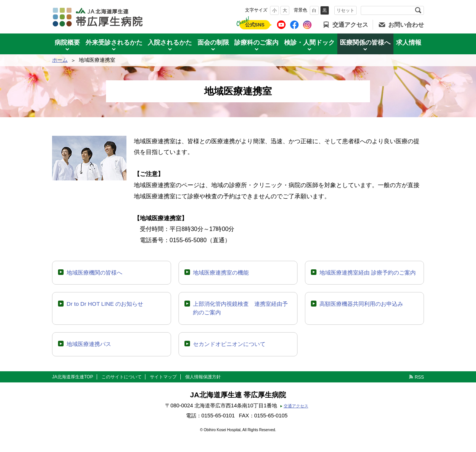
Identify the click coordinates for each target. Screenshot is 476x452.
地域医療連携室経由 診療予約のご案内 (368, 273)
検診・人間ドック (309, 43)
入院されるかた (170, 43)
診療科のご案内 (256, 43)
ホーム (60, 60)
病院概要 (67, 43)
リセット (345, 10)
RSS (419, 377)
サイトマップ (163, 377)
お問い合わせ (406, 25)
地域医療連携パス (89, 344)
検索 (418, 10)
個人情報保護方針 (203, 377)
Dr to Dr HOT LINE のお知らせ (105, 304)
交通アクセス (350, 25)
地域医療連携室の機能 (221, 273)
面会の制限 (213, 43)
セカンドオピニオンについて (229, 344)
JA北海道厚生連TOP (73, 377)
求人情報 (409, 43)
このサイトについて (122, 377)
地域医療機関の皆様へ (94, 273)
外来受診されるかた (114, 43)
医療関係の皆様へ (365, 43)
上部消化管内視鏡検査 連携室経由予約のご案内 (240, 308)
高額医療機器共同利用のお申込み (361, 304)
